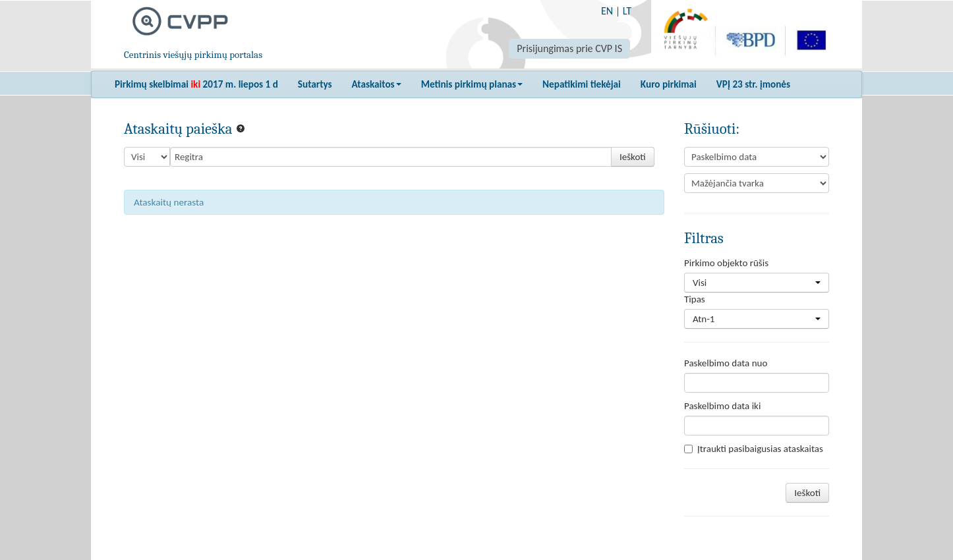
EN (607, 11)
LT (627, 11)
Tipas (695, 299)
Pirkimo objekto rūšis (726, 263)
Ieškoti (633, 157)
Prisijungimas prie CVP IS (569, 48)
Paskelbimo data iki (722, 406)
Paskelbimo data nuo (726, 363)
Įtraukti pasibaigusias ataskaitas (754, 449)
